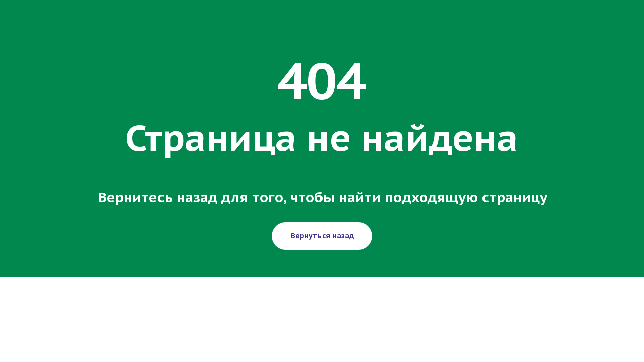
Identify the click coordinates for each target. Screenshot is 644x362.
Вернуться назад (322, 236)
